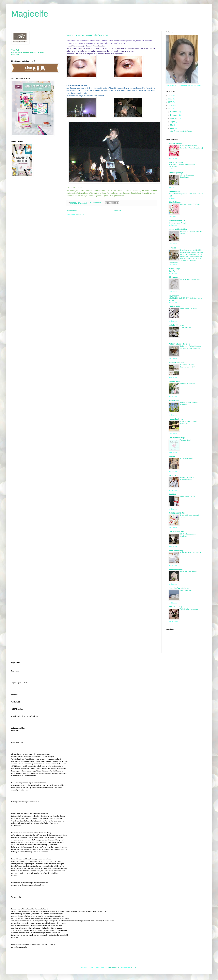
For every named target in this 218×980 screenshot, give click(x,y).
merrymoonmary (114, 967)
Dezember (174, 112)
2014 (170, 96)
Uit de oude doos (186, 459)
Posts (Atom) (81, 215)
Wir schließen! (185, 440)
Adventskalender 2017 (188, 496)
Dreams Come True (176, 363)
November (174, 115)
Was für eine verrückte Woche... (89, 35)
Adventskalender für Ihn (189, 308)
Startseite (118, 211)
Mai (172, 125)
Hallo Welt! (172, 271)
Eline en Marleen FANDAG (190, 204)
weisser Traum (174, 381)
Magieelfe (30, 14)
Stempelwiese (174, 192)
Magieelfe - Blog (175, 607)
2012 (170, 102)
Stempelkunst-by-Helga (178, 221)
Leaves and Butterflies (178, 229)
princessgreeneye (176, 173)
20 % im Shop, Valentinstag (190, 279)
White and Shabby (176, 551)
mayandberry (174, 296)
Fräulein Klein (174, 306)
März (172, 128)
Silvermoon (173, 277)
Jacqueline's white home (179, 588)
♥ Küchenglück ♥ (186, 327)
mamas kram (174, 475)
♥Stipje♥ (172, 457)
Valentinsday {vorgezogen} (190, 609)
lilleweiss (172, 248)
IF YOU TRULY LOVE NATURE (192, 553)
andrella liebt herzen (177, 325)
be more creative (175, 144)
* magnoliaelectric (176, 419)
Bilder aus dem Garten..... (190, 571)
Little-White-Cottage (177, 438)
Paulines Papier (175, 269)
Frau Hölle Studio (176, 162)
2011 (170, 106)
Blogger (133, 967)
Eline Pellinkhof (175, 202)
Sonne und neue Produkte (178, 223)
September (175, 118)
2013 (170, 99)
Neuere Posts (72, 211)
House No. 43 (174, 400)
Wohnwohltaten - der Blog (179, 344)
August (173, 122)
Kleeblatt (172, 494)
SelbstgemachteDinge (177, 513)
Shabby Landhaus (176, 569)
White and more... (187, 590)
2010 (170, 109)
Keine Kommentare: (95, 203)
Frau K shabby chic (176, 532)
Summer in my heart (188, 384)
